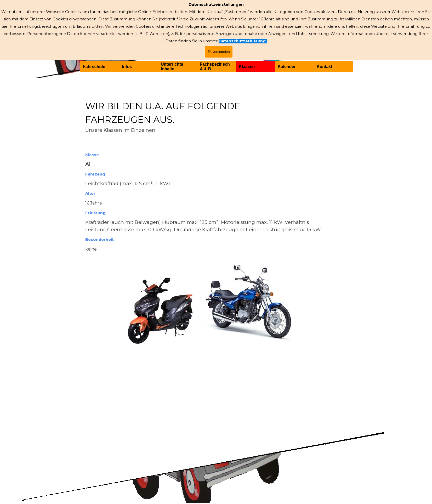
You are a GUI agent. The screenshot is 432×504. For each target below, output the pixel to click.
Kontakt (325, 67)
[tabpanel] (216, 262)
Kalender (287, 67)
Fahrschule (94, 67)
